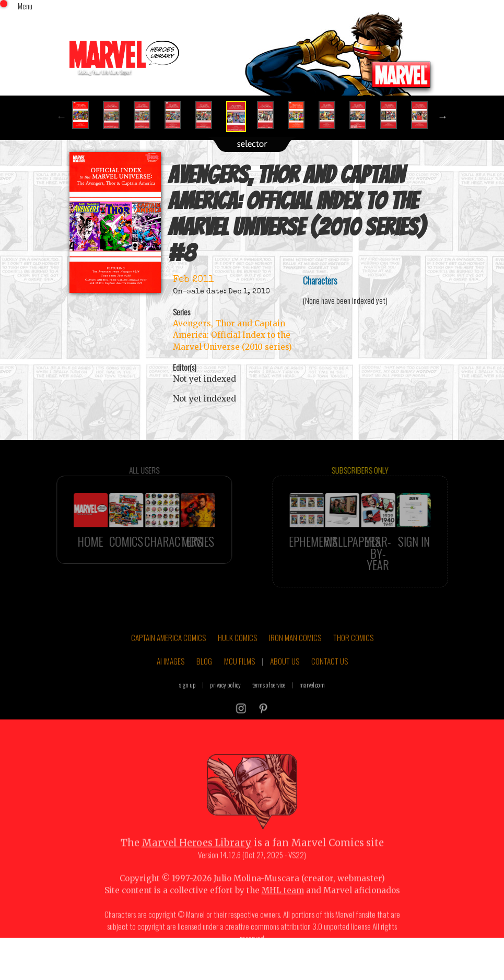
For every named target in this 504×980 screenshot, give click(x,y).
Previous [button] (62, 116)
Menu (25, 6)
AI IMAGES (171, 676)
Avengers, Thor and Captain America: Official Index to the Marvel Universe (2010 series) (232, 335)
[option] (85, 115)
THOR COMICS (353, 652)
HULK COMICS (237, 652)
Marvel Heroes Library (197, 857)
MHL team (283, 905)
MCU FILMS (239, 676)
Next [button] (443, 116)
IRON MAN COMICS (295, 652)
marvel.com (312, 699)
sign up (187, 699)
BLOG (204, 676)
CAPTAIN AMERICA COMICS (168, 652)
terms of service (269, 699)
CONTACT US (330, 676)
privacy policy (225, 699)
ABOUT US (285, 676)
